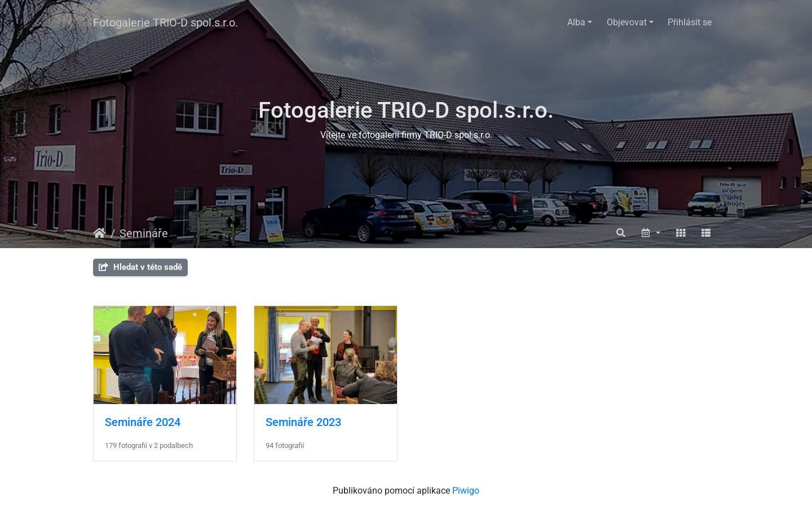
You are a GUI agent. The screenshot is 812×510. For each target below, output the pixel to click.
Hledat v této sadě (140, 267)
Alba (576, 22)
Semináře (144, 233)
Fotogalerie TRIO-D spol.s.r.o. (166, 23)
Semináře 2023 (303, 422)
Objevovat (627, 22)
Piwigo (466, 491)
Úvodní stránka (100, 233)
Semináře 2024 (143, 422)
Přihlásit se (690, 22)
